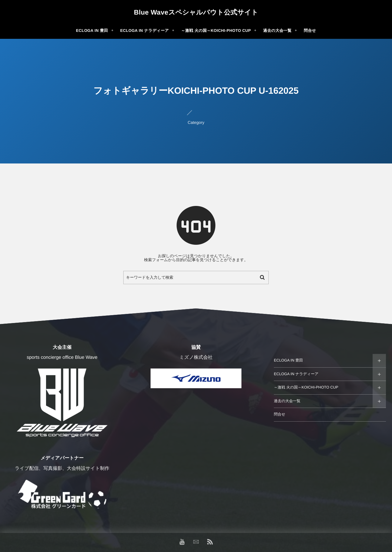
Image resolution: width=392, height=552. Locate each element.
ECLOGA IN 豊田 (288, 360)
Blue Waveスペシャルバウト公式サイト (196, 12)
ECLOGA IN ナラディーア (296, 374)
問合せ (280, 414)
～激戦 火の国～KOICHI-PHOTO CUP (306, 387)
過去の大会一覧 (287, 401)
